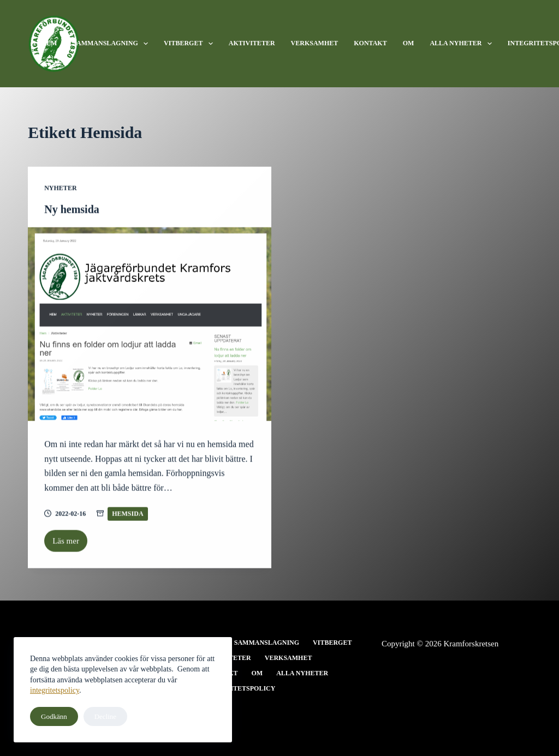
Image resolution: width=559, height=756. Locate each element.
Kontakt (370, 43)
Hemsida (127, 514)
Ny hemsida (72, 209)
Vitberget (191, 44)
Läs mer (70, 544)
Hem (49, 43)
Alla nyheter (463, 44)
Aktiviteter (252, 43)
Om (409, 43)
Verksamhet (315, 43)
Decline (105, 716)
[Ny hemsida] (150, 325)
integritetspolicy (55, 690)
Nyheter (60, 188)
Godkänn (54, 716)
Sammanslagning (112, 44)
